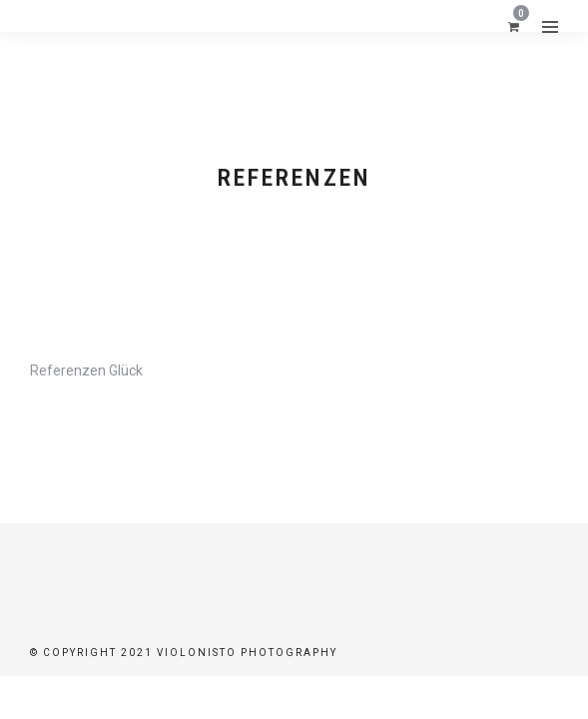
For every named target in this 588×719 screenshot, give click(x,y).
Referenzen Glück (86, 370)
